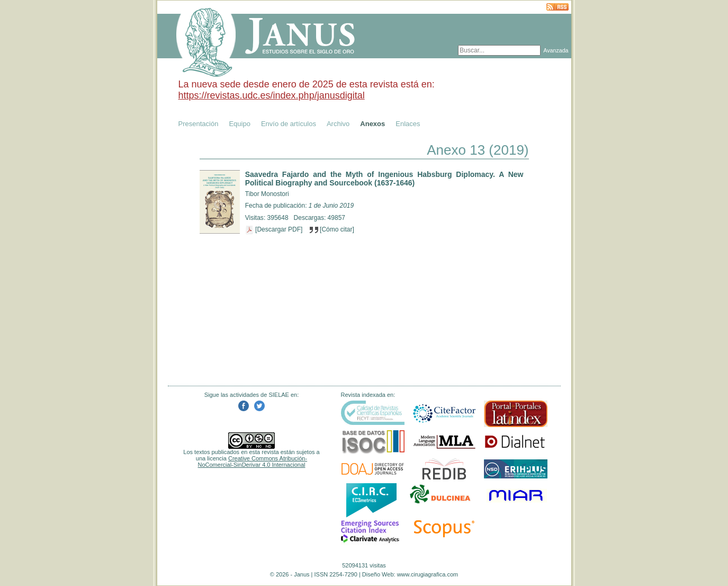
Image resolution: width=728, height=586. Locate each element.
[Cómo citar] (332, 229)
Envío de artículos (289, 124)
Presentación (199, 124)
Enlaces (408, 124)
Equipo (239, 124)
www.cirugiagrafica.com (428, 574)
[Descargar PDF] (275, 229)
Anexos (372, 124)
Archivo (338, 124)
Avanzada (556, 50)
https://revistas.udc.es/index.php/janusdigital (272, 95)
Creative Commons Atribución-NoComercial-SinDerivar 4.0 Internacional (253, 461)
